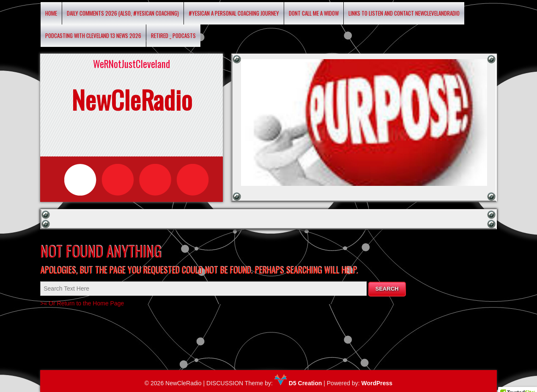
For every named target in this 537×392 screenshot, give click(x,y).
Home (51, 13)
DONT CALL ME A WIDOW (314, 13)
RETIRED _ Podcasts (173, 35)
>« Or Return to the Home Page (82, 303)
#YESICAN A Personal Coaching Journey (234, 13)
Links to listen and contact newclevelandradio (404, 13)
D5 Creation (298, 383)
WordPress (377, 383)
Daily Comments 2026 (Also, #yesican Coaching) (123, 13)
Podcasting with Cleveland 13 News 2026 (93, 35)
